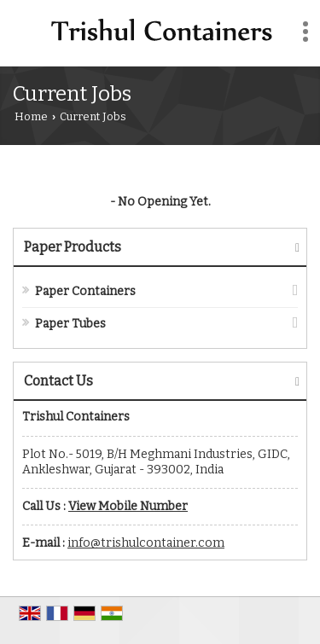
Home (31, 116)
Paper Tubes (70, 324)
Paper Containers (85, 291)
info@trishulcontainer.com (146, 543)
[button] (128, 506)
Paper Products (73, 247)
